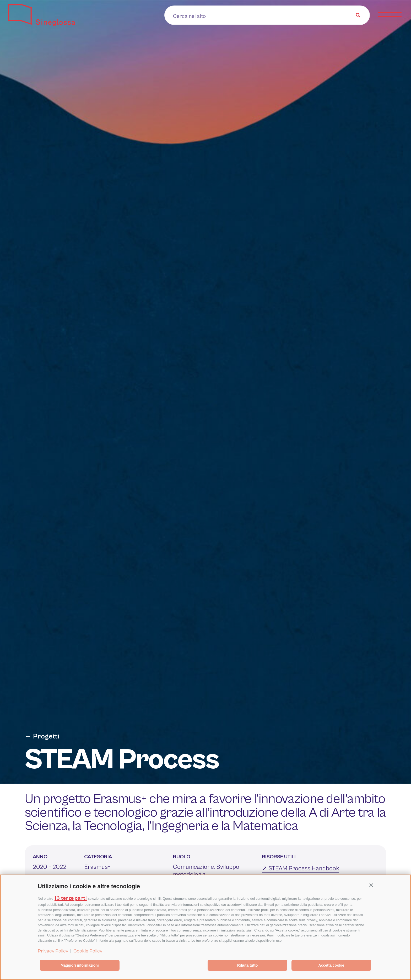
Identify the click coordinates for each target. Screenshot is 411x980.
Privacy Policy (53, 951)
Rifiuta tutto (248, 965)
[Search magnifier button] (358, 15)
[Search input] (215, 15)
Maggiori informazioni (80, 965)
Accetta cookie (331, 965)
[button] (371, 885)
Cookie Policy (88, 951)
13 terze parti (71, 898)
